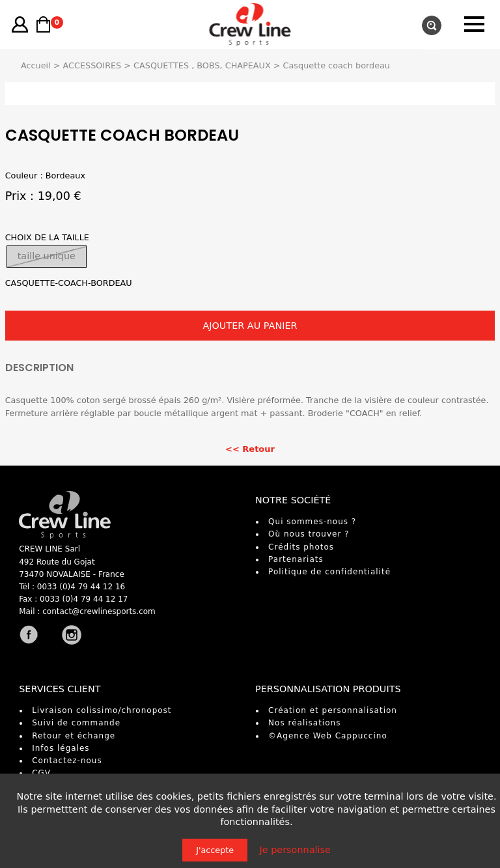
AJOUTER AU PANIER (250, 326)
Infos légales (61, 748)
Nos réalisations (304, 723)
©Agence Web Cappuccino (328, 736)
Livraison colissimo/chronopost (102, 710)
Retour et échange (74, 736)
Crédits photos (301, 547)
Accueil (36, 65)
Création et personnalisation (333, 710)
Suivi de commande (76, 723)
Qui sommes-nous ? (312, 522)
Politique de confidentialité (329, 572)
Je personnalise (295, 850)
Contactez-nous (67, 761)
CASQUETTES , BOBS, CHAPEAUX (202, 65)
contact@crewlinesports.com (99, 611)
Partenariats (296, 559)
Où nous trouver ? (309, 534)
